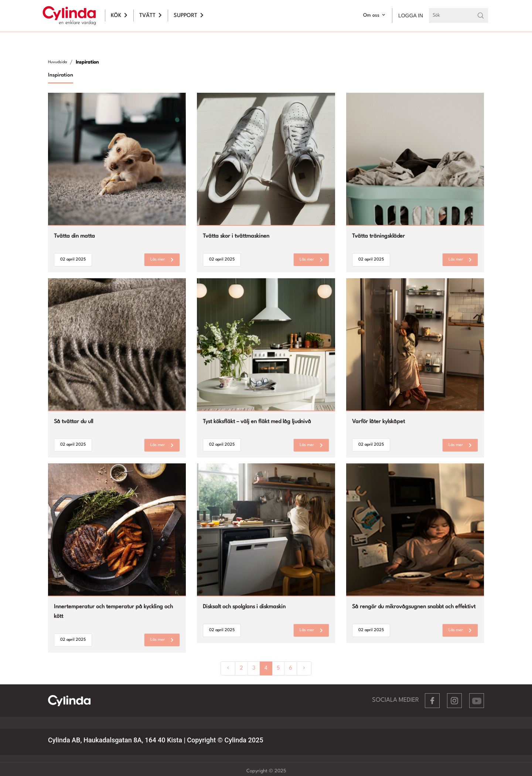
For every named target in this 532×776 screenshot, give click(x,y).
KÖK (119, 16)
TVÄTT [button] (151, 16)
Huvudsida (57, 62)
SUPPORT (189, 16)
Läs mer (162, 260)
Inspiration (87, 62)
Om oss (375, 15)
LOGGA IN (411, 16)
